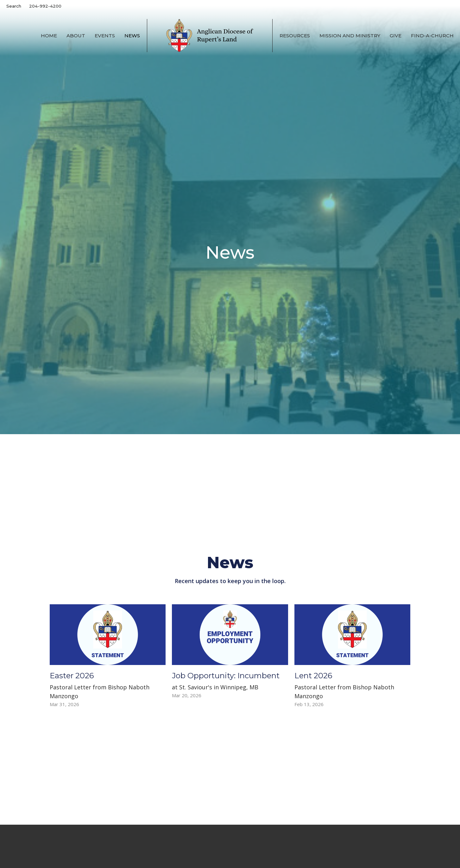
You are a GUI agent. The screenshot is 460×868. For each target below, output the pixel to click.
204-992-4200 (45, 6)
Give (396, 36)
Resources (295, 36)
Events (105, 36)
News (132, 36)
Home (49, 36)
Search (14, 6)
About (76, 36)
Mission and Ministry (350, 36)
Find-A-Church (432, 36)
